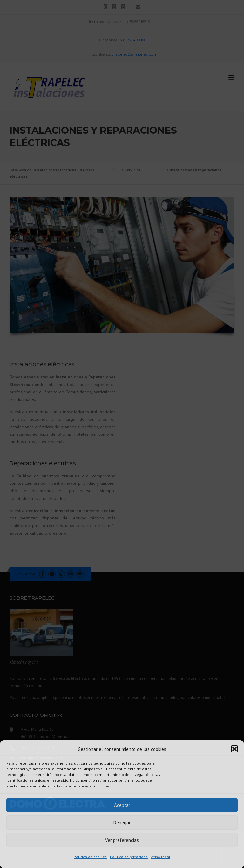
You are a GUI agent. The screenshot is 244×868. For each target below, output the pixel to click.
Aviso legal (161, 857)
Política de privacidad (129, 857)
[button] (234, 749)
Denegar (122, 823)
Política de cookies (90, 857)
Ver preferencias (122, 840)
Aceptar (122, 805)
